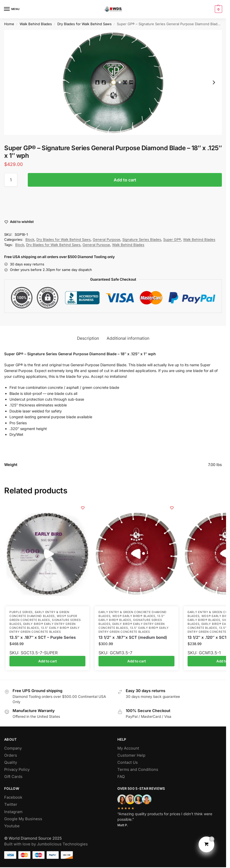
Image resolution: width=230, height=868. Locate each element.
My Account (128, 748)
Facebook (13, 797)
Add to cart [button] (48, 661)
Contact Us (128, 762)
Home (9, 24)
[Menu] (12, 9)
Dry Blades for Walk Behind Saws (84, 24)
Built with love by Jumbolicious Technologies (46, 844)
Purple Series (21, 612)
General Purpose (106, 239)
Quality (11, 762)
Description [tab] (88, 338)
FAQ (121, 777)
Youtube (12, 826)
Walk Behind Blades (36, 24)
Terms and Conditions (138, 770)
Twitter (11, 804)
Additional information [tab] (128, 338)
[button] (218, 9)
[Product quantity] (11, 180)
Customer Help (131, 755)
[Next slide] (214, 82)
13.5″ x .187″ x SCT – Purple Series (43, 637)
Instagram (13, 812)
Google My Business (23, 819)
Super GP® (172, 239)
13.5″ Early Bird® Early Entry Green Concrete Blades (45, 630)
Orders (11, 755)
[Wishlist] (83, 508)
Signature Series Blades (142, 239)
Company (13, 748)
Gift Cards (13, 777)
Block (30, 239)
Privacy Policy (17, 770)
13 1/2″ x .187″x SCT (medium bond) (133, 637)
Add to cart (125, 180)
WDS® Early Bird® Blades (134, 616)
